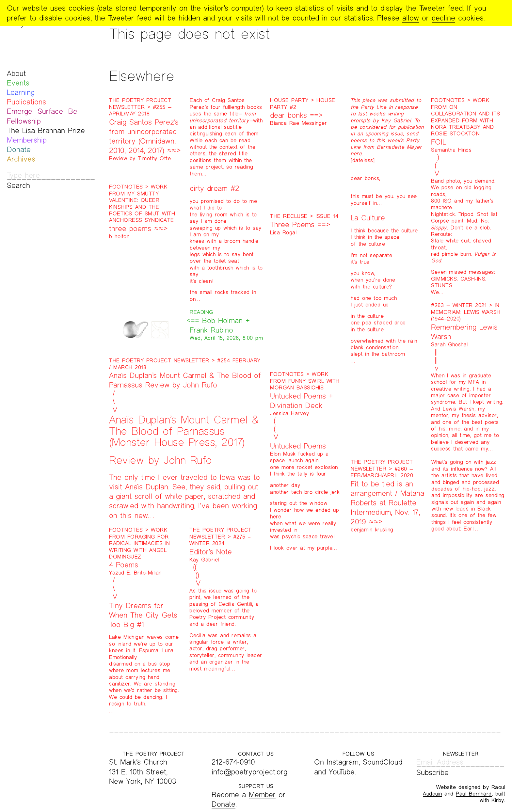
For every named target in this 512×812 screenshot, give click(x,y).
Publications (26, 102)
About (16, 73)
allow (411, 18)
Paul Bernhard (474, 794)
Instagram (343, 762)
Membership (27, 140)
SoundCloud (383, 762)
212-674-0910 (233, 762)
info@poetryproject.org (249, 772)
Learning (21, 92)
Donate (19, 149)
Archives (21, 159)
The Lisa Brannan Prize (46, 130)
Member (262, 795)
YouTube (342, 772)
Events (18, 83)
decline (443, 18)
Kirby (498, 800)
